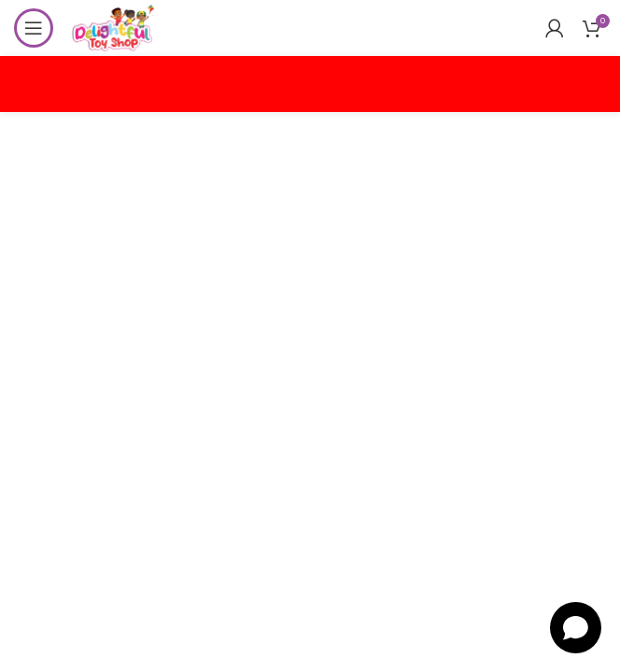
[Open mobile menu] (34, 28)
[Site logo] (113, 27)
